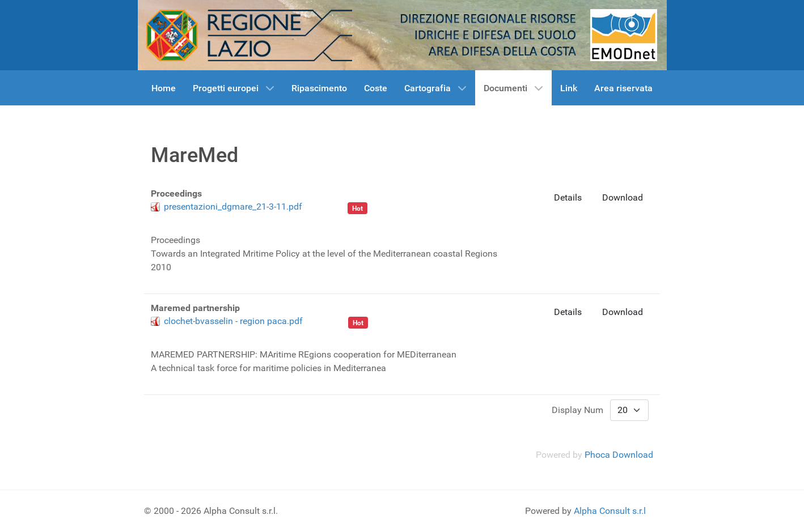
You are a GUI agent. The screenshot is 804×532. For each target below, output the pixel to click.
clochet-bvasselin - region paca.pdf (233, 321)
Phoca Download (619, 455)
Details (568, 197)
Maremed (325, 207)
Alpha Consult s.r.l (610, 511)
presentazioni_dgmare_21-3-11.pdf (233, 207)
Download (623, 197)
